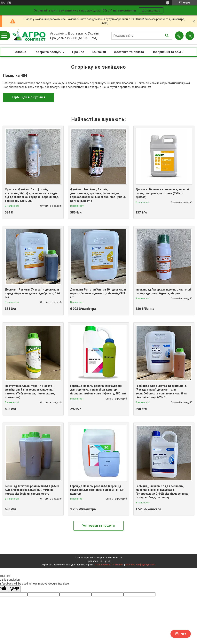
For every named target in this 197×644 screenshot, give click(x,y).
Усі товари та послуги (98, 526)
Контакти (99, 52)
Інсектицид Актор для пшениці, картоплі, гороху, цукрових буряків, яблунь (164, 291)
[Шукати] (167, 36)
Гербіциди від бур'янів (29, 97)
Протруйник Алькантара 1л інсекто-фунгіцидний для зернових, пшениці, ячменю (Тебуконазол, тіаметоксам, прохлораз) (30, 392)
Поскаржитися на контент (109, 565)
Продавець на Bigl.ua (99, 561)
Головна (20, 52)
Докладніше (151, 10)
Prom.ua (117, 558)
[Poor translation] (14, 589)
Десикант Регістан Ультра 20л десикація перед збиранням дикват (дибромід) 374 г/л (98, 293)
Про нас (78, 52)
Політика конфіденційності (140, 565)
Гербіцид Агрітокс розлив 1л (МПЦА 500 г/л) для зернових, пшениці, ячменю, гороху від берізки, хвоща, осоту (32, 490)
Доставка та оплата (129, 52)
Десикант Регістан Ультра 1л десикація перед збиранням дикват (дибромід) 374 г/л (32, 293)
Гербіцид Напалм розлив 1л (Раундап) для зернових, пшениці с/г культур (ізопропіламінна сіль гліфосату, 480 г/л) (98, 390)
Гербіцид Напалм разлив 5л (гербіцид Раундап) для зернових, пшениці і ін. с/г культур (97, 490)
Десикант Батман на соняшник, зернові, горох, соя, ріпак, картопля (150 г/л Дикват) (163, 193)
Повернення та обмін (168, 52)
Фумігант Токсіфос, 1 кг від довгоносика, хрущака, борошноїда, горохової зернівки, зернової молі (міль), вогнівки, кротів (98, 195)
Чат (181, 634)
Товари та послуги (48, 52)
